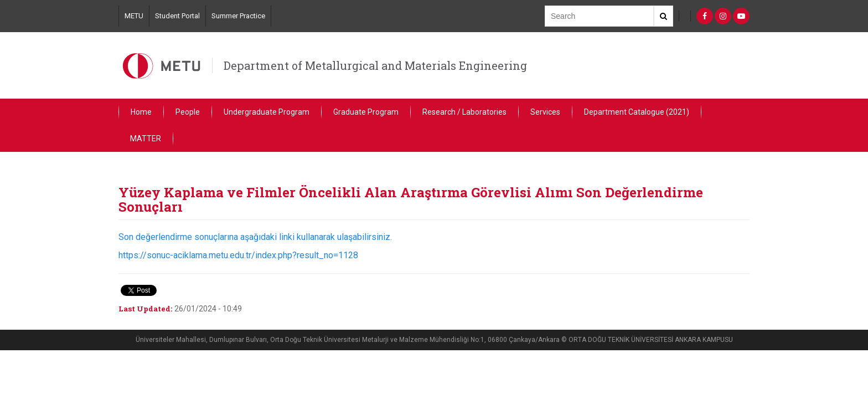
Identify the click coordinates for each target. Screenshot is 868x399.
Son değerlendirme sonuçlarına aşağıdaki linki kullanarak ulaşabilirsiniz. (256, 237)
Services (545, 112)
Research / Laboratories (464, 112)
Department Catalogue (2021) (637, 112)
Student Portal (177, 16)
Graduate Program (366, 112)
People (188, 112)
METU (134, 16)
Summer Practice (238, 16)
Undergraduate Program (267, 112)
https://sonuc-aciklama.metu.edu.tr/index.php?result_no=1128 (238, 255)
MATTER (146, 139)
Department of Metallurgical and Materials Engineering (375, 65)
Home (141, 112)
